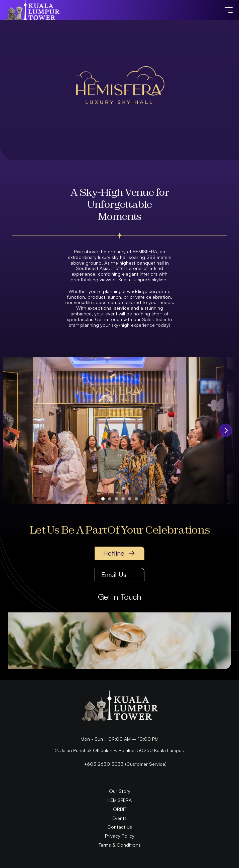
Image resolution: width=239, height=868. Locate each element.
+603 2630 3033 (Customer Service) (125, 764)
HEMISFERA (119, 800)
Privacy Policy (120, 836)
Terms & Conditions (120, 845)
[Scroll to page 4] (123, 499)
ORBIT (120, 809)
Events (119, 818)
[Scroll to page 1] (102, 499)
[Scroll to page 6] (137, 499)
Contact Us (120, 827)
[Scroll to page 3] (116, 499)
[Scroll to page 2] (110, 499)
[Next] (226, 430)
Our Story (120, 791)
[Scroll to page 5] (130, 499)
